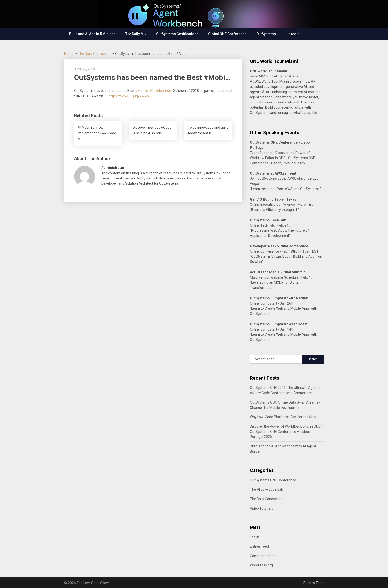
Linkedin (293, 34)
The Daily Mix (136, 34)
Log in (254, 537)
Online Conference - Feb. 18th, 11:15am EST (284, 251)
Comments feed (263, 556)
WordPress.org (261, 565)
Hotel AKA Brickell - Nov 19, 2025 (275, 76)
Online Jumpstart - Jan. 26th (272, 303)
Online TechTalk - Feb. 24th (271, 225)
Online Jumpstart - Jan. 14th (272, 329)
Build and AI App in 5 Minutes (92, 34)
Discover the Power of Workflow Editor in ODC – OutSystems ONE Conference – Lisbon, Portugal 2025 (287, 432)
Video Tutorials (261, 508)
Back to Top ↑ (314, 583)
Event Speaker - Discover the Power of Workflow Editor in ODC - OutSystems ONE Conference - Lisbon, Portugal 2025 (283, 158)
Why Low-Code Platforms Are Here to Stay (283, 417)
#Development (161, 91)
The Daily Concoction (94, 54)
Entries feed (259, 546)
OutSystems (266, 34)
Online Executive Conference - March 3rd (282, 205)
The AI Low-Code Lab (266, 489)
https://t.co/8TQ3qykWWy (129, 96)
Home (69, 54)
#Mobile (142, 91)
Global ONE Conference (227, 34)
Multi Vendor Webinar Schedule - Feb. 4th (282, 277)
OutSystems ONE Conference (273, 480)
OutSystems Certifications (177, 34)
